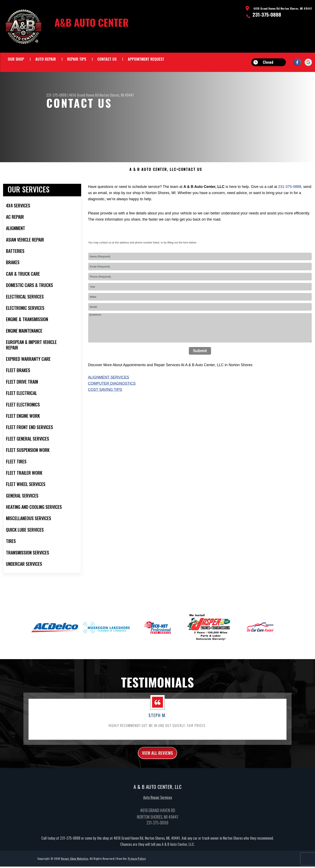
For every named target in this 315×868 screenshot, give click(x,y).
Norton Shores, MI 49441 (117, 95)
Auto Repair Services (158, 808)
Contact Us (107, 59)
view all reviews (157, 762)
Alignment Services (108, 386)
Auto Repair (46, 59)
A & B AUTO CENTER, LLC (153, 178)
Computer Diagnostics (112, 392)
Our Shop (16, 59)
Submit (200, 360)
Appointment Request (146, 59)
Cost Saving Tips (105, 398)
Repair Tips (77, 59)
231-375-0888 (267, 14)
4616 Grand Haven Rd (84, 95)
